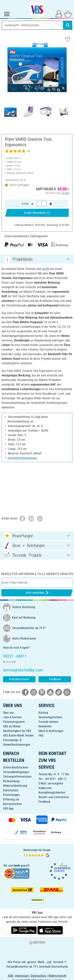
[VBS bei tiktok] (59, 692)
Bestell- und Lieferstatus (54, 797)
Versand (65, 193)
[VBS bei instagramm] (34, 692)
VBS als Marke (12, 726)
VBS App (8, 809)
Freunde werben (48, 722)
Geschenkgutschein (50, 717)
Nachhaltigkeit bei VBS (17, 731)
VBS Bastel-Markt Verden (18, 735)
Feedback (55, 679)
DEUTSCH (37, 942)
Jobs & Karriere (13, 717)
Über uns (8, 713)
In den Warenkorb (37, 213)
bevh (17, 866)
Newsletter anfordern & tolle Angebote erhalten (37, 574)
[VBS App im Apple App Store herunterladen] (50, 930)
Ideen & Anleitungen (51, 731)
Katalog (43, 713)
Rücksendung (11, 781)
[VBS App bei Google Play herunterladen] (24, 930)
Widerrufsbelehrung (15, 786)
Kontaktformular (19, 679)
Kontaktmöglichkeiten (52, 793)
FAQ (41, 735)
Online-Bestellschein (16, 767)
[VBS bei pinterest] (42, 692)
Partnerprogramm (14, 722)
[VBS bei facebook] (25, 692)
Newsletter (45, 726)
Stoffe (45, 269)
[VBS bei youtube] (50, 692)
